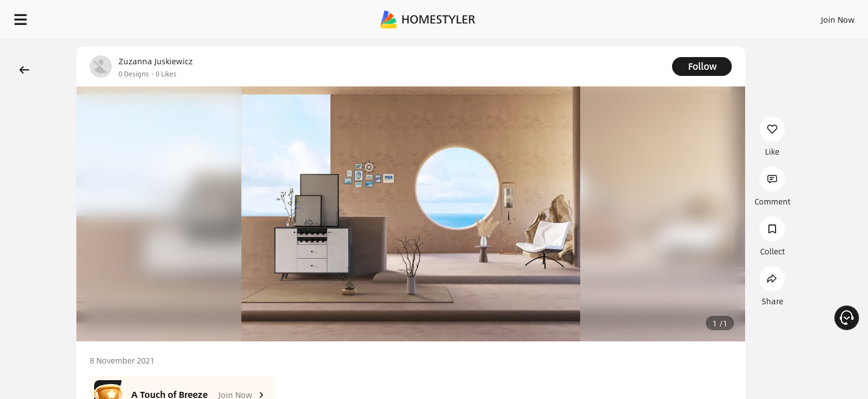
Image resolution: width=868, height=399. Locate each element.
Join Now (704, 17)
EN (743, 17)
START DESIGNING (813, 17)
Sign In (663, 17)
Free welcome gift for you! (638, 47)
